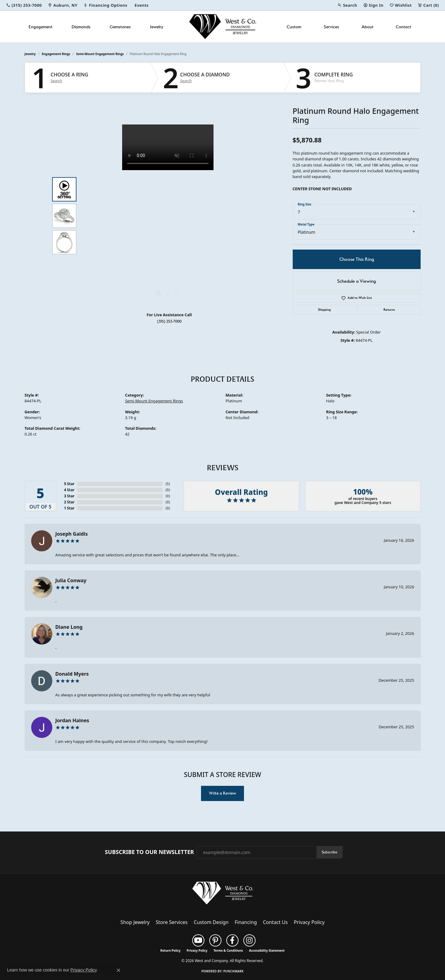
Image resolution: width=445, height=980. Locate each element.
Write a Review (222, 793)
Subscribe (329, 852)
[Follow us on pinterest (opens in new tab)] (215, 940)
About (367, 27)
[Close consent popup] (118, 970)
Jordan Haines (72, 720)
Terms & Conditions (228, 950)
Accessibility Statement (267, 950)
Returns (389, 310)
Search (56, 81)
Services (331, 27)
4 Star (69, 490)
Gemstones (120, 27)
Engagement (41, 27)
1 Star (69, 508)
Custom (294, 27)
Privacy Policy (309, 922)
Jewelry (157, 27)
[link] (24, 5)
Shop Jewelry (135, 922)
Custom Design (211, 922)
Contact (403, 27)
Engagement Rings (56, 54)
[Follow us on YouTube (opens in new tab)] (198, 940)
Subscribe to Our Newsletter (149, 852)
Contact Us (275, 922)
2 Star (69, 502)
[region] (168, 216)
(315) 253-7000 (169, 321)
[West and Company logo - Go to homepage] (223, 27)
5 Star (69, 484)
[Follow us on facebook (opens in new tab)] (232, 940)
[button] (347, 5)
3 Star (69, 496)
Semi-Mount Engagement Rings (100, 54)
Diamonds (81, 27)
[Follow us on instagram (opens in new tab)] (249, 940)
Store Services (172, 922)
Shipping (324, 310)
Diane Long (69, 627)
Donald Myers (72, 674)
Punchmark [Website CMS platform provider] (233, 971)
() (168, 484)
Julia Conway (71, 580)
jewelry (30, 54)
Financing (246, 922)
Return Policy (171, 950)
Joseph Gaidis (72, 534)
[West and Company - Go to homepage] (223, 894)
